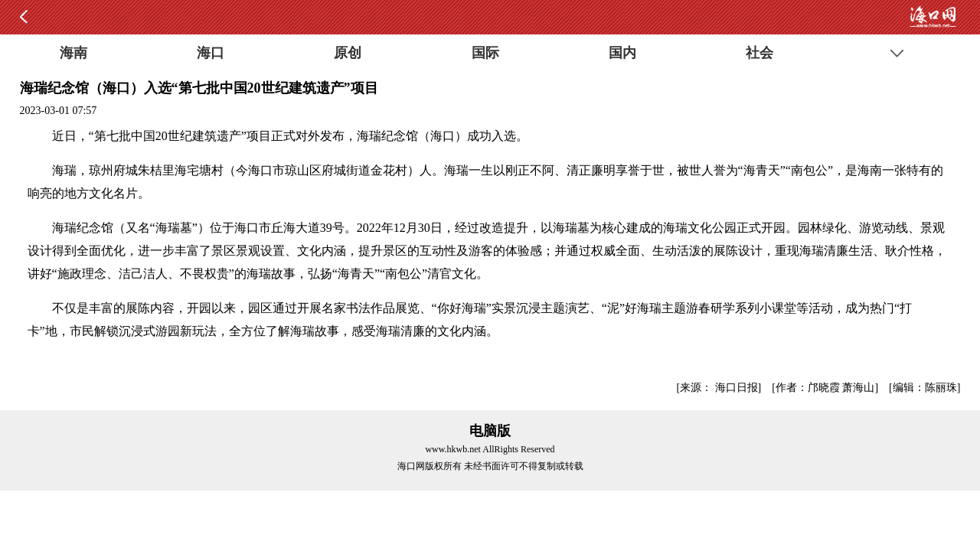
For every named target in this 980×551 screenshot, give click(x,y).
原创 (348, 53)
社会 (759, 53)
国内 (622, 53)
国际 (485, 53)
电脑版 (490, 431)
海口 (211, 53)
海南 (73, 53)
